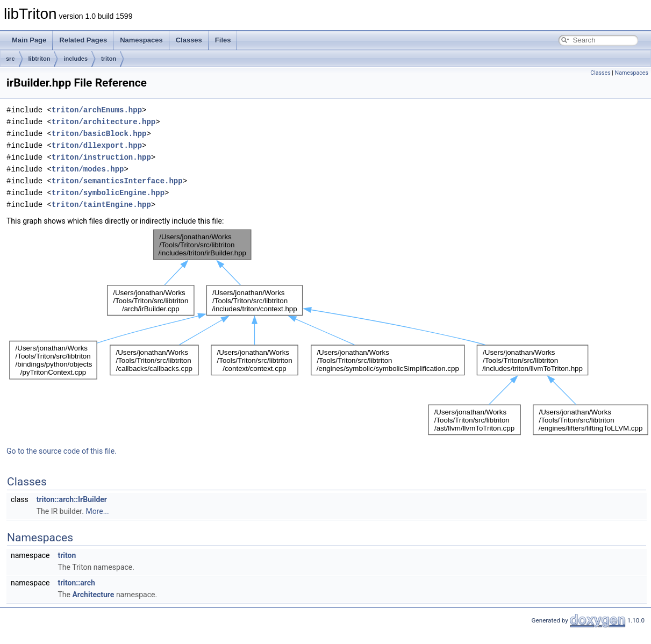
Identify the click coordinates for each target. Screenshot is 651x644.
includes (76, 59)
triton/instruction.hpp (101, 157)
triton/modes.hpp (88, 169)
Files (223, 40)
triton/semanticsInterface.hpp (117, 181)
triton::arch (76, 583)
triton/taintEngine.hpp (101, 205)
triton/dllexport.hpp (97, 145)
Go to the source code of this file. (62, 451)
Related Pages (83, 40)
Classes (189, 40)
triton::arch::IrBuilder (72, 499)
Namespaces (141, 40)
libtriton (40, 59)
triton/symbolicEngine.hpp (108, 193)
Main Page (29, 40)
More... (97, 511)
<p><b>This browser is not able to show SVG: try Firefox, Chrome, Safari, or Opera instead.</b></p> (329, 332)
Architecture (93, 595)
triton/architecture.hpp (103, 122)
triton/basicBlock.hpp (99, 134)
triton (109, 59)
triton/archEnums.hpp (97, 110)
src (10, 59)
